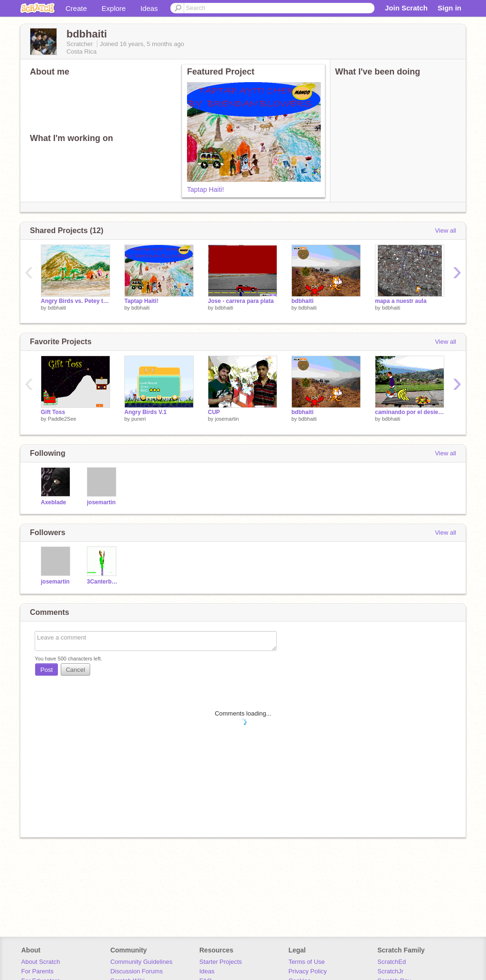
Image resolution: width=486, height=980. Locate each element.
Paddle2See (62, 419)
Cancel (75, 670)
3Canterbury (103, 582)
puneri (139, 419)
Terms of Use (307, 962)
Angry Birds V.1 (145, 412)
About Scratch (41, 962)
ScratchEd (392, 962)
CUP (214, 412)
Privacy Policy (308, 971)
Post (47, 670)
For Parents (37, 971)
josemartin (227, 419)
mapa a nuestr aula (401, 301)
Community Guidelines (141, 962)
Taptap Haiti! (206, 189)
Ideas (149, 8)
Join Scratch (406, 8)
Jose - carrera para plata (241, 301)
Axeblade (53, 502)
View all (445, 231)
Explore (114, 8)
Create (76, 8)
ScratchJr (390, 971)
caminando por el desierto (410, 412)
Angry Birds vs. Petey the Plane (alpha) (75, 301)
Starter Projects (221, 962)
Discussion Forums (136, 971)
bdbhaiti (57, 308)
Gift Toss (53, 412)
